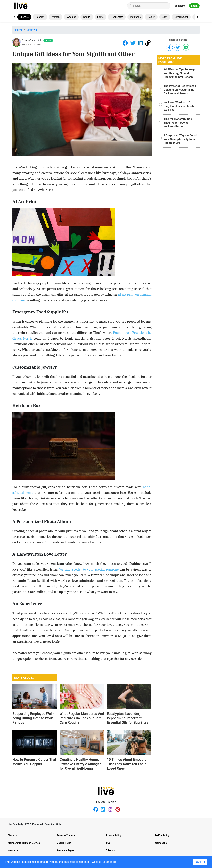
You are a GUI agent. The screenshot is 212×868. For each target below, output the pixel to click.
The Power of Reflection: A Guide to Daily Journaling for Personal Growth (180, 90)
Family (151, 17)
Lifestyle (24, 17)
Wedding (71, 17)
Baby (165, 17)
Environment (181, 17)
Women (55, 17)
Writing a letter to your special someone (89, 569)
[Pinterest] (117, 809)
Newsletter (13, 850)
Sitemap (110, 850)
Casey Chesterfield (32, 40)
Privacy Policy (114, 835)
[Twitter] (102, 809)
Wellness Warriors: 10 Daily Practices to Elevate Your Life (179, 106)
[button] (197, 17)
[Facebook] (95, 809)
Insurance (135, 17)
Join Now (180, 6)
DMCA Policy (162, 835)
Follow (48, 40)
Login (194, 6)
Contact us (161, 843)
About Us (13, 835)
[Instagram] (110, 809)
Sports (87, 17)
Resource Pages (66, 850)
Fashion (40, 17)
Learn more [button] (110, 862)
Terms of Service (66, 835)
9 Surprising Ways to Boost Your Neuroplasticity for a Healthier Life (180, 139)
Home (100, 17)
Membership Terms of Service (24, 843)
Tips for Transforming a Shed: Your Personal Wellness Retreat (178, 123)
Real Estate (117, 17)
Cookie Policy (64, 843)
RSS (108, 843)
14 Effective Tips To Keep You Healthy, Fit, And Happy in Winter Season (179, 73)
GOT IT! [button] (200, 862)
